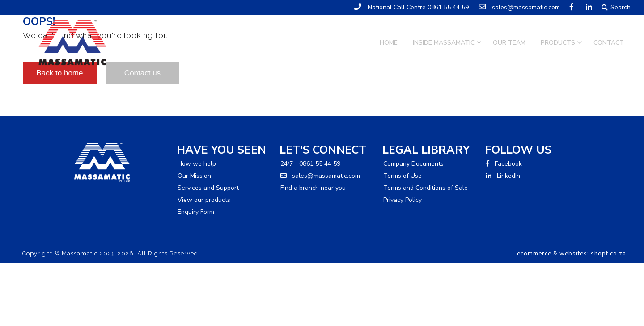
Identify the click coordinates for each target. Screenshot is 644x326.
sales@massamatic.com (320, 176)
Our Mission (194, 176)
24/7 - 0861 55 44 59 (310, 164)
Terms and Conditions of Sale (426, 188)
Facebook (504, 164)
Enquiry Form (196, 212)
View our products (204, 200)
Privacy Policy (402, 200)
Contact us (142, 73)
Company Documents (413, 164)
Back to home (60, 73)
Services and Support (208, 188)
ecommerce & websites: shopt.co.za (572, 254)
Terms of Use (402, 176)
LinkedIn (503, 176)
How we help (197, 164)
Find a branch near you (313, 188)
